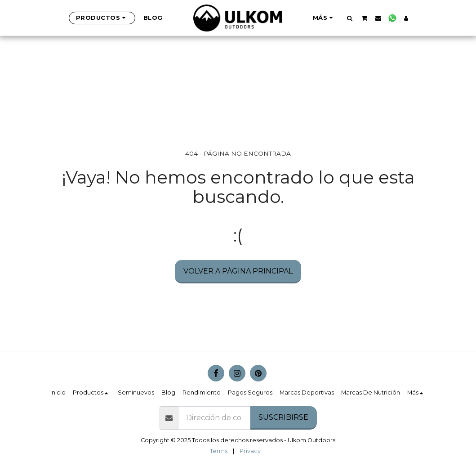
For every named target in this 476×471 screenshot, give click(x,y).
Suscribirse (283, 417)
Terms (219, 451)
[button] (350, 18)
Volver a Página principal (238, 271)
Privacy (250, 451)
